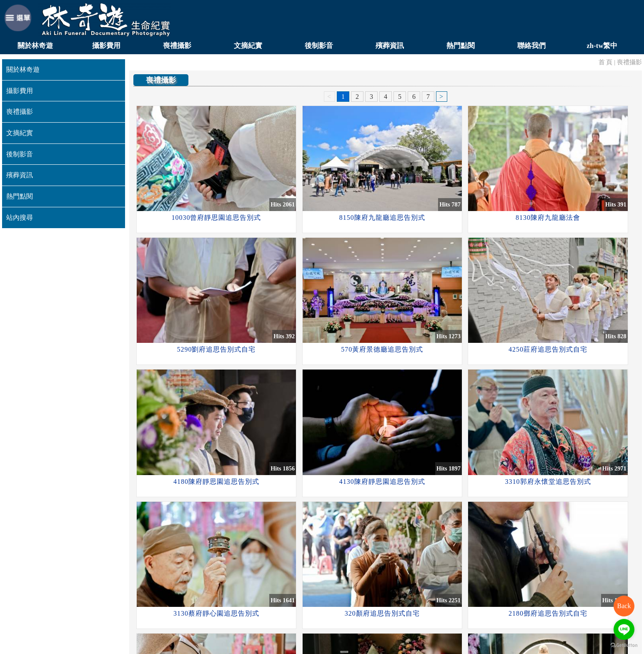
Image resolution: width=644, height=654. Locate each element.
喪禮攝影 (177, 46)
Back (624, 606)
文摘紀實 (248, 46)
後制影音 (319, 46)
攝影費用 (106, 46)
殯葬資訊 (390, 46)
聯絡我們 (531, 46)
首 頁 (606, 62)
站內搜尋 (20, 218)
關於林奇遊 (35, 46)
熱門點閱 (461, 46)
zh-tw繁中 (602, 46)
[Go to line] (624, 629)
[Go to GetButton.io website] (624, 645)
